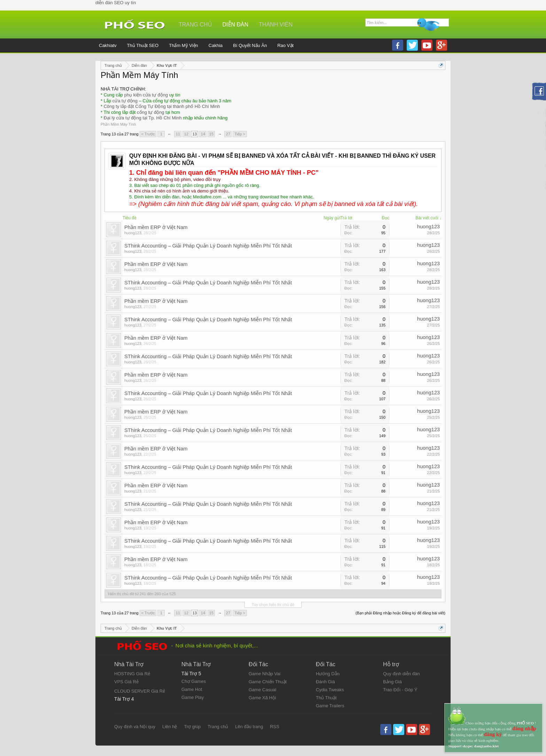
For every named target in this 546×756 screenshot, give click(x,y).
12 (186, 134)
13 (195, 134)
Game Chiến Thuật (268, 682)
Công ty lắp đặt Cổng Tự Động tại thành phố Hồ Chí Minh (162, 106)
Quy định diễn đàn (401, 674)
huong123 (133, 233)
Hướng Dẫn (328, 674)
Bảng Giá (392, 682)
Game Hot (192, 689)
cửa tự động (125, 101)
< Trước (148, 134)
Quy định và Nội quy (135, 727)
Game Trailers (330, 706)
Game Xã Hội (262, 698)
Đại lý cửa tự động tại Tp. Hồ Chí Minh (143, 118)
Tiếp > (240, 134)
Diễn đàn (236, 25)
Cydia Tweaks (330, 690)
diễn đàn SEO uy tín (116, 3)
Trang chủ (195, 25)
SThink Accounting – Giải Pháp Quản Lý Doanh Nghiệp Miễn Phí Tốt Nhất (208, 246)
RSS (275, 727)
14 (203, 134)
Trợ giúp (192, 727)
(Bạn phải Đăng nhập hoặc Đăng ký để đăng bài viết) (400, 613)
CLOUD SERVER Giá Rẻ (140, 691)
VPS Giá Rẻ (126, 682)
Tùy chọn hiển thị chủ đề (273, 605)
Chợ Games (194, 681)
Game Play (193, 697)
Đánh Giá (325, 682)
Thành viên (276, 25)
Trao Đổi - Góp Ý (400, 690)
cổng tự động (151, 112)
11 (178, 134)
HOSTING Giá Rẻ (132, 674)
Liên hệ (170, 727)
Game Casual (262, 690)
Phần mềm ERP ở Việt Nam (156, 227)
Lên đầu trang (249, 727)
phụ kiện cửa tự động (146, 95)
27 (228, 134)
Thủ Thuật (326, 698)
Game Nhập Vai (264, 674)
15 (211, 134)
